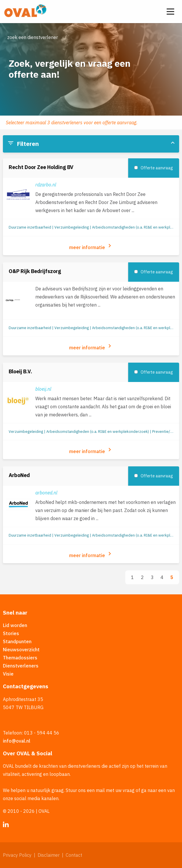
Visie (8, 674)
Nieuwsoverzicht (21, 650)
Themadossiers (20, 658)
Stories (11, 633)
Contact (74, 855)
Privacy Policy (17, 855)
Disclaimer (49, 855)
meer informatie (91, 246)
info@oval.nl (17, 741)
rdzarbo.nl (46, 185)
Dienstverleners (21, 666)
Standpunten (17, 641)
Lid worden (15, 625)
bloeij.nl (43, 389)
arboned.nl (46, 493)
